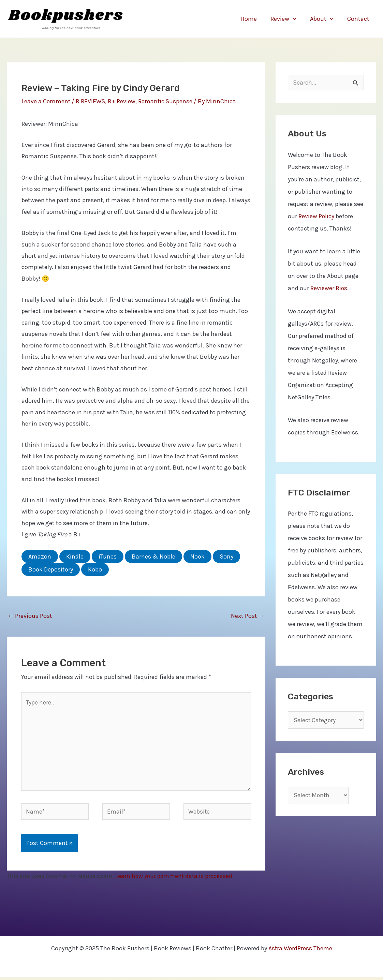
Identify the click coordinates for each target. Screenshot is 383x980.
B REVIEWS (91, 101)
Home (253, 19)
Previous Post (30, 616)
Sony (226, 556)
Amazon (40, 556)
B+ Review (123, 101)
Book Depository (51, 569)
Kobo (95, 569)
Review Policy (316, 217)
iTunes (108, 556)
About (324, 19)
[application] (296, 19)
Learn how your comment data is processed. (175, 879)
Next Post (248, 616)
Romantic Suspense (167, 101)
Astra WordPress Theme (300, 951)
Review (287, 19)
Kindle (75, 556)
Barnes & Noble (153, 556)
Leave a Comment (46, 101)
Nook (197, 556)
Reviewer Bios (329, 289)
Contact (359, 19)
